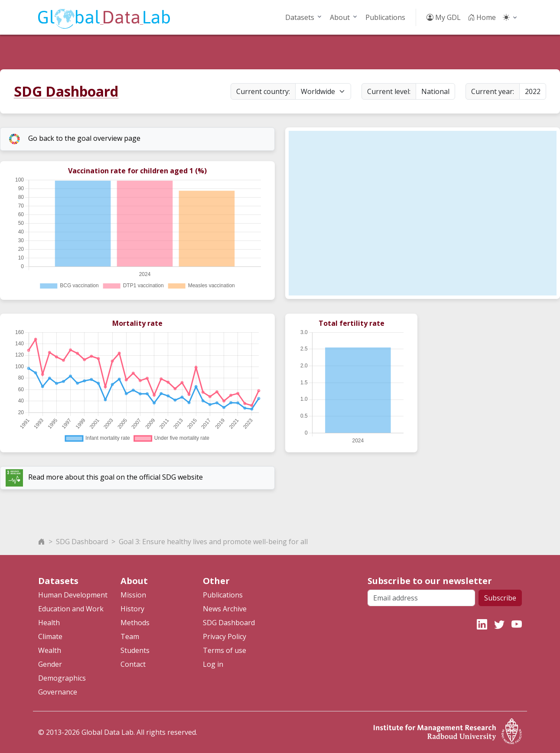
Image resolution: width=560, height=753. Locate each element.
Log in (213, 664)
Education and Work (71, 609)
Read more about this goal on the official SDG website (104, 478)
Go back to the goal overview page (73, 139)
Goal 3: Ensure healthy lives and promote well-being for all (213, 542)
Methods (135, 623)
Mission (133, 595)
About (340, 17)
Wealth (50, 650)
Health (49, 623)
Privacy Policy (225, 636)
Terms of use (225, 650)
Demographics (62, 678)
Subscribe (500, 598)
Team (130, 636)
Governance (58, 692)
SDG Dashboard (66, 91)
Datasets (300, 17)
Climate (50, 636)
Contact (133, 664)
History (132, 609)
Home (482, 17)
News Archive (225, 609)
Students (135, 650)
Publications (385, 17)
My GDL (444, 17)
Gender (50, 664)
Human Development (73, 595)
